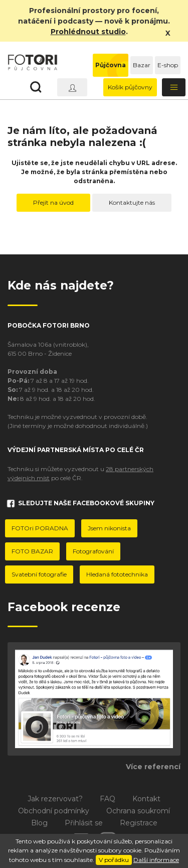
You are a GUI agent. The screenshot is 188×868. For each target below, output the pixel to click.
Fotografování (93, 551)
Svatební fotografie (39, 574)
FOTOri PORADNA (40, 528)
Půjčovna (111, 65)
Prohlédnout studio (88, 32)
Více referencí (153, 767)
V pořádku (114, 860)
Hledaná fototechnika (117, 574)
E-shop (168, 65)
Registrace (139, 823)
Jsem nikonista (109, 528)
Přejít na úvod (53, 202)
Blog (39, 823)
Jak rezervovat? (55, 799)
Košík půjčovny (130, 87)
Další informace (156, 860)
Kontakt (146, 799)
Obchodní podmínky (54, 811)
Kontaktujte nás (132, 202)
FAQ (108, 799)
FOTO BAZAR (32, 551)
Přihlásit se (84, 823)
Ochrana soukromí (138, 811)
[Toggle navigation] (174, 87)
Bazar (142, 65)
